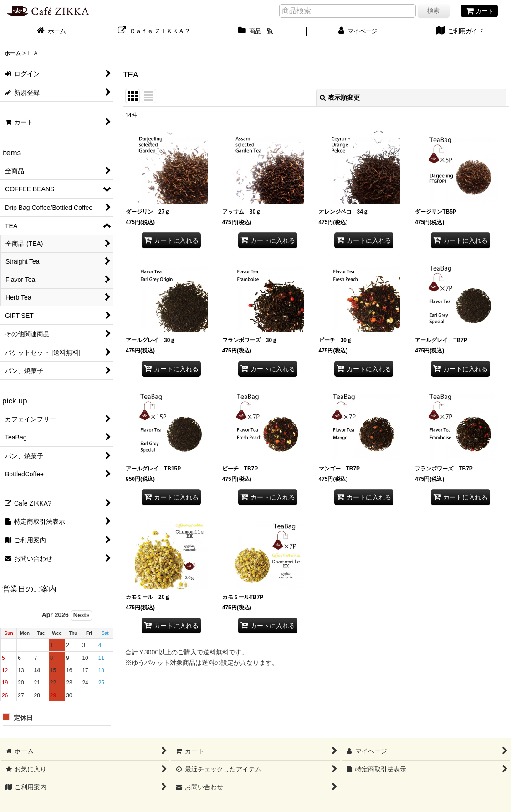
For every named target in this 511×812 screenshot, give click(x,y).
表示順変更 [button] (340, 97)
